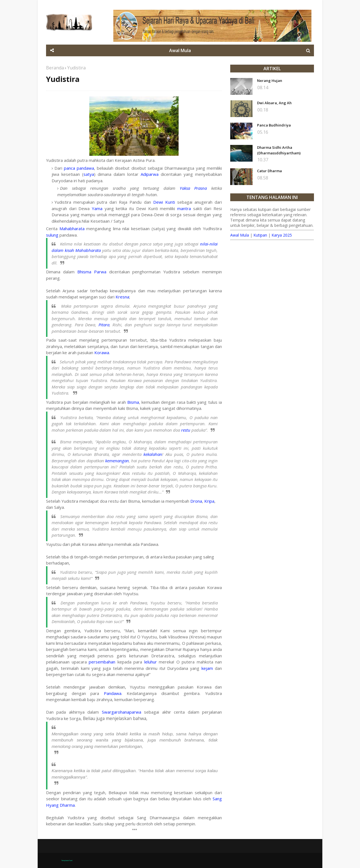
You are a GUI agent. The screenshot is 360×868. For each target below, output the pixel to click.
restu (186, 430)
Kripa (209, 501)
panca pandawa (79, 168)
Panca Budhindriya (274, 125)
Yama (97, 208)
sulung (52, 235)
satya (89, 174)
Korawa (102, 352)
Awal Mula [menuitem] (180, 50)
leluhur (151, 662)
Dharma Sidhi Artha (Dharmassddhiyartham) (279, 150)
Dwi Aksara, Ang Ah (274, 103)
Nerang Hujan (270, 81)
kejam (207, 668)
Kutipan (260, 235)
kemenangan (117, 461)
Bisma (133, 402)
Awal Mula (240, 235)
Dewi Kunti (164, 202)
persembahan (102, 662)
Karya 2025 (282, 235)
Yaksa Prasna (193, 188)
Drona (196, 501)
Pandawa (113, 693)
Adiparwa (150, 174)
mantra (184, 208)
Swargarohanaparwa (122, 712)
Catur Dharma (269, 171)
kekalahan (153, 454)
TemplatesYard (67, 860)
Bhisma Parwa (92, 272)
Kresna (122, 297)
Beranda (55, 68)
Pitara (104, 325)
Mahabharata (72, 228)
